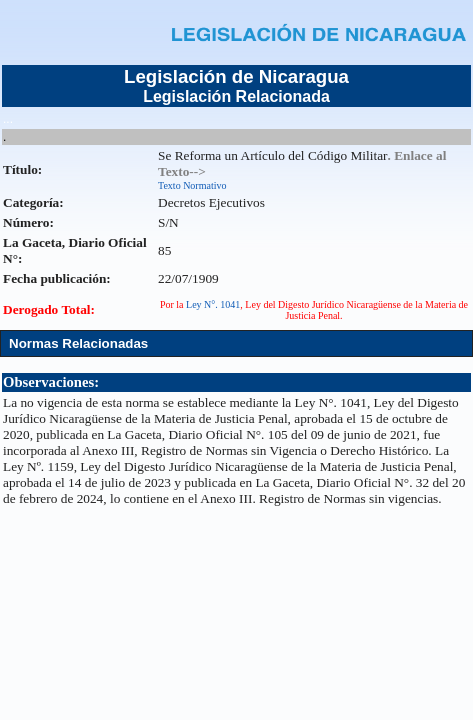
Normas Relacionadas (78, 343)
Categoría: (33, 202)
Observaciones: (51, 382)
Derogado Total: (49, 309)
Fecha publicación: (57, 278)
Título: (22, 169)
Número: (28, 222)
